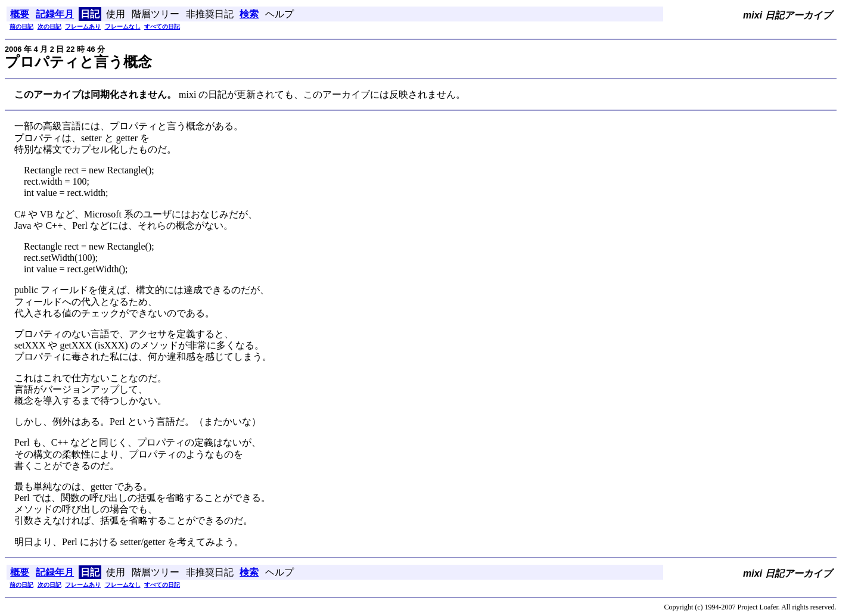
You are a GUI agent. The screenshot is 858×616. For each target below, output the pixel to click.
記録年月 (55, 14)
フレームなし (123, 27)
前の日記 (21, 27)
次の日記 (49, 27)
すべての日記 (162, 27)
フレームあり (83, 27)
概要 (20, 14)
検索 (249, 14)
